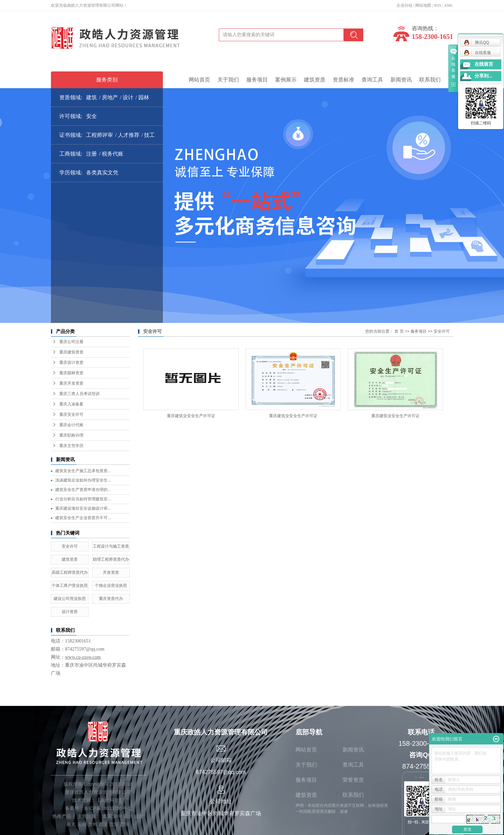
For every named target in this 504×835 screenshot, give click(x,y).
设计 (128, 97)
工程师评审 (100, 135)
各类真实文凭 (102, 173)
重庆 (107, 816)
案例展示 (286, 80)
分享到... (483, 76)
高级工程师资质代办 (70, 572)
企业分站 (404, 5)
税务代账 (113, 154)
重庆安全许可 (71, 414)
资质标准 (343, 80)
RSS (438, 5)
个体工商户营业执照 (70, 586)
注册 (91, 154)
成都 (139, 816)
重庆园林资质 (71, 373)
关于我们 (228, 80)
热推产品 (62, 816)
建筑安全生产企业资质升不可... (83, 518)
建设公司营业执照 (70, 599)
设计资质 (70, 612)
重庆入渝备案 (71, 404)
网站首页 (199, 80)
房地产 (110, 97)
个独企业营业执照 (111, 586)
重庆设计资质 (71, 363)
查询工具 (372, 80)
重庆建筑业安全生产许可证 (191, 416)
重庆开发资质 (71, 383)
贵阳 (114, 824)
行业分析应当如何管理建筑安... (83, 499)
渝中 (118, 816)
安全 (91, 116)
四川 (128, 816)
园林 (144, 97)
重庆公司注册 (71, 342)
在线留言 (484, 64)
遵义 (103, 824)
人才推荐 (129, 135)
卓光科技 (110, 800)
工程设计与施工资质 (111, 546)
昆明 (125, 824)
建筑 (91, 97)
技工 (149, 135)
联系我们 (430, 80)
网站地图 (423, 5)
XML (449, 5)
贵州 (92, 824)
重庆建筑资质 (71, 352)
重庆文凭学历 (71, 446)
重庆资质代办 (111, 599)
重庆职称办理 (71, 435)
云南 (82, 824)
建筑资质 (315, 80)
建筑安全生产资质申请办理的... (83, 490)
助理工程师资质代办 (111, 559)
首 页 (399, 331)
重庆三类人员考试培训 (79, 394)
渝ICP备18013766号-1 (107, 808)
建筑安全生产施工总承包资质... (83, 471)
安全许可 (70, 546)
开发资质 (111, 572)
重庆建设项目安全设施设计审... (83, 508)
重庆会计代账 (71, 425)
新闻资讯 (401, 80)
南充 (71, 824)
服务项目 (257, 80)
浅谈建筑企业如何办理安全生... (83, 480)
